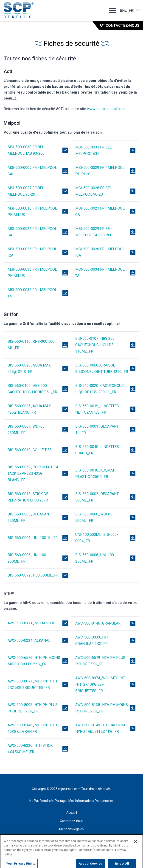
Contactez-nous (119, 26)
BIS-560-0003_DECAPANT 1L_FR (97, 430)
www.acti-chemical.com (106, 109)
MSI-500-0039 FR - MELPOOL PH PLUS (100, 171)
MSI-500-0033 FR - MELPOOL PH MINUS (32, 273)
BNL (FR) (130, 10)
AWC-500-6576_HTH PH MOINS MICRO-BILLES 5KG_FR (34, 661)
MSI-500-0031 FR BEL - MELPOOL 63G (95, 150)
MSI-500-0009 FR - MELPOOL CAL (32, 171)
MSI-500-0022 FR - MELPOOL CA (32, 232)
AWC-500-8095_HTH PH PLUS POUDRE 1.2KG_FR (33, 708)
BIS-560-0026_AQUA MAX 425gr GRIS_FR (29, 368)
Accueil (72, 813)
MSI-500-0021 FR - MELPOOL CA (100, 212)
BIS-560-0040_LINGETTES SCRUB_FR (97, 450)
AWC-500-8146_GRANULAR (98, 623)
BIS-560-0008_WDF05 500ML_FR (94, 517)
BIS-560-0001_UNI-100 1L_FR (33, 538)
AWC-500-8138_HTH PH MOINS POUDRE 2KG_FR (102, 708)
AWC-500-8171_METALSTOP (31, 623)
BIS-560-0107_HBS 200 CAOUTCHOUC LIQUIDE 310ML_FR (95, 345)
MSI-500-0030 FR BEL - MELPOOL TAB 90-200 (27, 150)
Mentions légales (71, 829)
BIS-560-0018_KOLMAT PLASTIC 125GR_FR (95, 473)
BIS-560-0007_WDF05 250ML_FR (26, 430)
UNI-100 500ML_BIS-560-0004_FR (97, 538)
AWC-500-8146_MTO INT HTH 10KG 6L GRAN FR (32, 728)
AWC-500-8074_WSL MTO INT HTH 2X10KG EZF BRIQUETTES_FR (100, 684)
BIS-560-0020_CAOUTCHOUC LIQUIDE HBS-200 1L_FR (100, 389)
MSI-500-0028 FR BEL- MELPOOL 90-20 (94, 191)
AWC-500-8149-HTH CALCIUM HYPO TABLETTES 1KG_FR (100, 728)
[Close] (136, 844)
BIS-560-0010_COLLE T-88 (30, 450)
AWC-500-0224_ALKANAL (29, 640)
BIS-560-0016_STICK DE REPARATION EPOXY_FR (28, 497)
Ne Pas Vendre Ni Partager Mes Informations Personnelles (71, 801)
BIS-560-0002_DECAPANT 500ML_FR (97, 497)
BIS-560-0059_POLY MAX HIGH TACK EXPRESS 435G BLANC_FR (34, 473)
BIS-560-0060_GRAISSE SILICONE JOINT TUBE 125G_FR (102, 368)
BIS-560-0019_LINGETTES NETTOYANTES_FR (97, 409)
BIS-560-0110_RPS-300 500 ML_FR (31, 345)
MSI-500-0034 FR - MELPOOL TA (100, 273)
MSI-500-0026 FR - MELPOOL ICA (100, 252)
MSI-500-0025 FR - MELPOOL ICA (32, 252)
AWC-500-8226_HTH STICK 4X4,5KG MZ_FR (30, 749)
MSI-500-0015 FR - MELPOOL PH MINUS (32, 212)
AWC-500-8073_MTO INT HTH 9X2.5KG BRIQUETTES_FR (32, 684)
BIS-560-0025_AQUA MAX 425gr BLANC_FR (29, 409)
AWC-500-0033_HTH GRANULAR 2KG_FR (92, 640)
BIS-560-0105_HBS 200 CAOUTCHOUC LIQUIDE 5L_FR (32, 389)
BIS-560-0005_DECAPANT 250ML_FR (29, 517)
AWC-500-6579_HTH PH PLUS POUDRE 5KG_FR (100, 661)
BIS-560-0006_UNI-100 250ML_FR (27, 558)
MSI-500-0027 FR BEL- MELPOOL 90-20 (27, 191)
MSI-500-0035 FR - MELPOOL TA (32, 293)
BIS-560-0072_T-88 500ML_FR (33, 575)
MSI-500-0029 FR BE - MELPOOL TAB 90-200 (94, 232)
